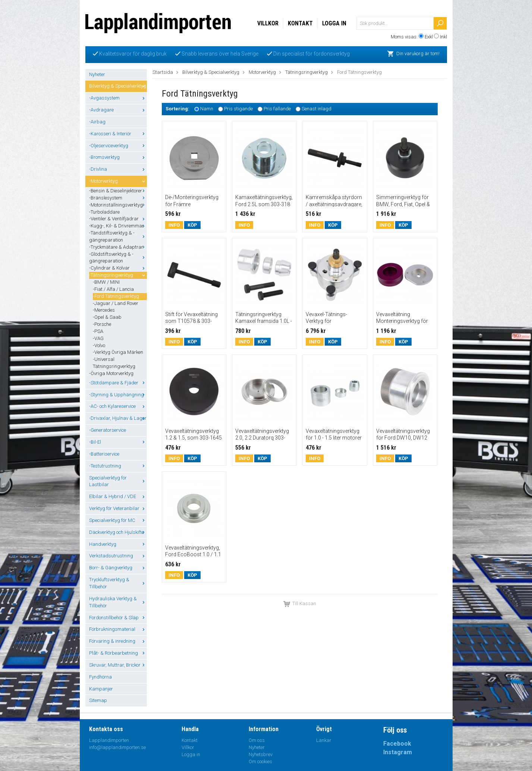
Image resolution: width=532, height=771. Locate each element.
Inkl (443, 37)
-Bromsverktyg (118, 157)
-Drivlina (118, 169)
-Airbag (97, 122)
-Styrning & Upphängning (118, 395)
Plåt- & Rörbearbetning (118, 653)
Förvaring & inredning (118, 641)
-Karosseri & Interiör (118, 134)
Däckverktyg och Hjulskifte (118, 532)
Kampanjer (101, 689)
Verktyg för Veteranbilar (118, 508)
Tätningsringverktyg (306, 72)
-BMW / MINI (106, 282)
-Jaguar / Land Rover (116, 303)
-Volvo (99, 345)
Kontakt (300, 23)
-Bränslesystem (118, 198)
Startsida (163, 72)
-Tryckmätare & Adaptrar (118, 247)
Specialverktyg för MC (118, 520)
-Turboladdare (104, 212)
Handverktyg (118, 544)
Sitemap (98, 700)
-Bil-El (118, 442)
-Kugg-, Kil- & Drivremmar (118, 226)
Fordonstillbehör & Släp (118, 618)
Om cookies (260, 761)
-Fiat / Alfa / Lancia (113, 289)
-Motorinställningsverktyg (118, 205)
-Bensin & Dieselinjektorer (118, 191)
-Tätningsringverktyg (118, 275)
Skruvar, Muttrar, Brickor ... (118, 665)
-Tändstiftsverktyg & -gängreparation (118, 236)
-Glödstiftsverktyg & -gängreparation (118, 258)
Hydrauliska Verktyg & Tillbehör (118, 602)
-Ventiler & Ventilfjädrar (118, 219)
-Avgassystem (118, 98)
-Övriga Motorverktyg (111, 373)
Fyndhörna (100, 677)
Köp (192, 225)
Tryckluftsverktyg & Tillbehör (118, 583)
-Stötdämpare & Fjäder (118, 383)
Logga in (334, 23)
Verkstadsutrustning (118, 556)
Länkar (324, 740)
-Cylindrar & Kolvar (118, 268)
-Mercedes (104, 310)
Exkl (429, 37)
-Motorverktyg (118, 181)
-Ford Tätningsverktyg (116, 296)
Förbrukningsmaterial (118, 629)
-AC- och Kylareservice (118, 406)
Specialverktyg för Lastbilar (118, 481)
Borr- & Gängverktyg (118, 568)
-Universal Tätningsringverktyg (114, 363)
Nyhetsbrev (261, 754)
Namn (207, 109)
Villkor (268, 23)
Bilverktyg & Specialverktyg (118, 86)
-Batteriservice (104, 454)
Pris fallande (277, 109)
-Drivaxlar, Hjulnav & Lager (118, 418)
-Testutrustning (118, 466)
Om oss (257, 740)
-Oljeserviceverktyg (118, 146)
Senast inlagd (317, 109)
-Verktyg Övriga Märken (118, 352)
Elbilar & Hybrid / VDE (118, 496)
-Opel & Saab (107, 317)
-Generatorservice (108, 430)
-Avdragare (118, 110)
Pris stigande (238, 109)
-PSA (98, 331)
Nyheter (97, 74)
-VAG (98, 338)
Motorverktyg (262, 72)
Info (174, 225)
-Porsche (102, 324)
